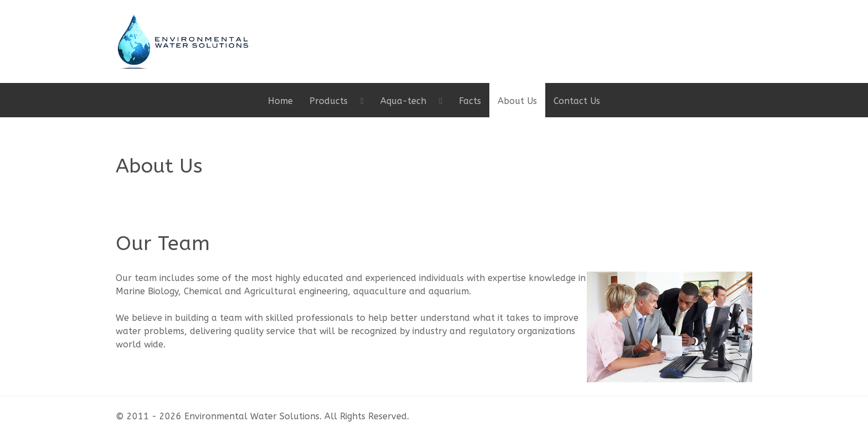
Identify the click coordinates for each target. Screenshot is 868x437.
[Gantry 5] (183, 41)
